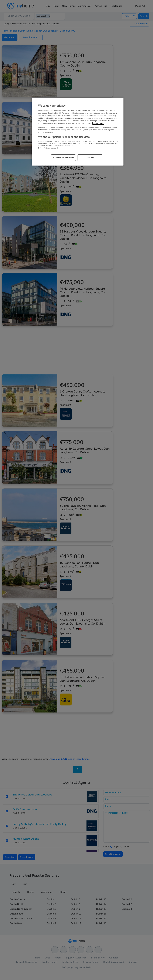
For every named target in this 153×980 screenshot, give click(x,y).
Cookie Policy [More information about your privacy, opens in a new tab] (98, 123)
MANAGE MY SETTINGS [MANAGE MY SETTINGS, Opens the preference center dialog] (63, 158)
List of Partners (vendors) (48, 148)
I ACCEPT (90, 158)
